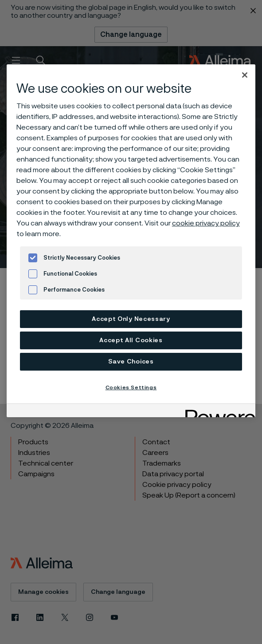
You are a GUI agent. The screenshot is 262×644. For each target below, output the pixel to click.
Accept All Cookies (131, 340)
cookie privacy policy (206, 223)
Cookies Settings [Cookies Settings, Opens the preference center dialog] (131, 387)
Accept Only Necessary (131, 319)
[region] (131, 241)
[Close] (245, 75)
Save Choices (131, 362)
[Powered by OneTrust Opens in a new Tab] (217, 412)
